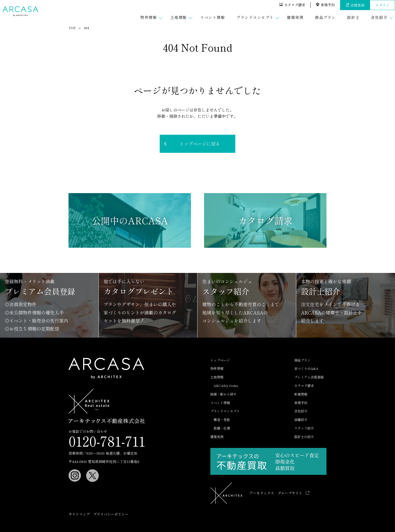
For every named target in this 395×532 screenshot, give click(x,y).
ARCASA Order (226, 386)
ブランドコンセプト (225, 411)
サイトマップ (79, 514)
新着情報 (301, 394)
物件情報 (217, 368)
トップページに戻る (200, 144)
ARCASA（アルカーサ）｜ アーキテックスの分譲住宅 (21, 11)
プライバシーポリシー (111, 514)
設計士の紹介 (304, 437)
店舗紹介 (301, 420)
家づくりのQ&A (306, 368)
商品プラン (302, 360)
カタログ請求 (292, 5)
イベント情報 (220, 403)
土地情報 (217, 377)
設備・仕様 (222, 428)
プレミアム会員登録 (309, 377)
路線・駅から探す (223, 394)
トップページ (220, 360)
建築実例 (217, 437)
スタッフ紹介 (304, 428)
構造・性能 (222, 420)
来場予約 (325, 5)
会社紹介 (301, 411)
